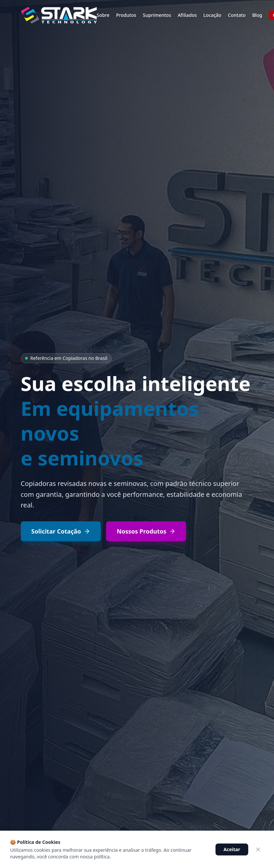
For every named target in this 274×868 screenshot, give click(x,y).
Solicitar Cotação (61, 531)
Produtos (126, 15)
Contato (237, 15)
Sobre (103, 15)
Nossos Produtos (146, 531)
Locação (212, 15)
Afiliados (187, 15)
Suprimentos (157, 15)
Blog (257, 15)
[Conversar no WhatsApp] (227, 848)
